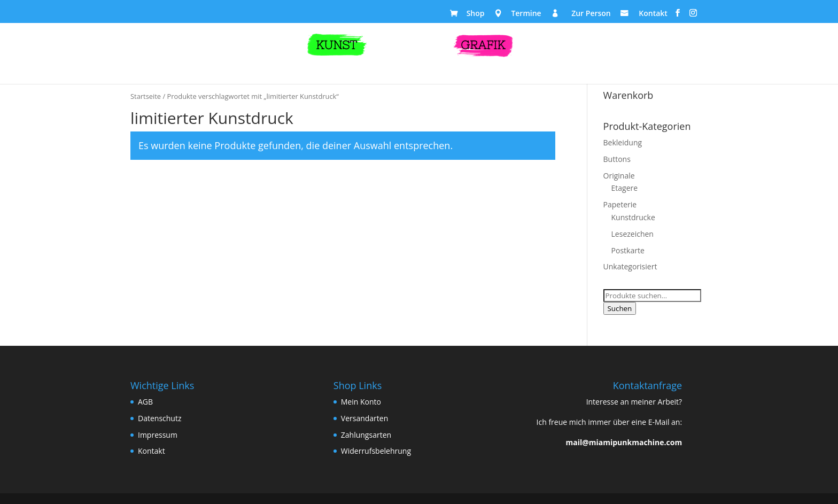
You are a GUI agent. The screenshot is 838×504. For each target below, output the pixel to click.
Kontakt (653, 14)
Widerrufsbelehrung (376, 451)
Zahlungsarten (366, 435)
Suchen (620, 308)
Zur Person (591, 14)
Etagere (625, 188)
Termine (526, 14)
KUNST (336, 45)
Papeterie (620, 204)
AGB (145, 402)
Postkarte (628, 250)
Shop (476, 14)
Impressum (158, 435)
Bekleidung (623, 142)
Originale (619, 176)
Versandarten (364, 418)
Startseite (146, 96)
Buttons (617, 159)
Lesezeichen (633, 234)
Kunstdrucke (633, 217)
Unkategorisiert (630, 266)
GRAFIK (483, 45)
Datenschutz (160, 418)
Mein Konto (361, 402)
